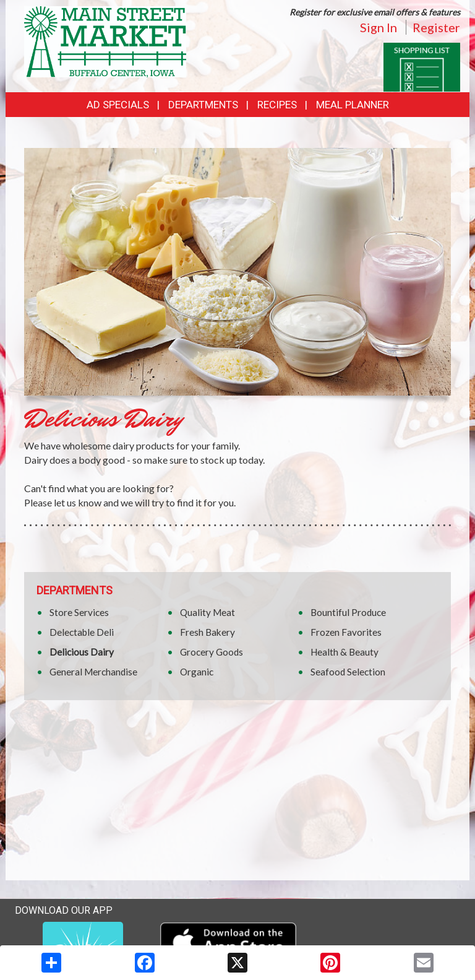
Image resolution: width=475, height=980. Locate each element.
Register (436, 27)
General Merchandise (93, 672)
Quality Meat (208, 612)
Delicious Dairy (82, 652)
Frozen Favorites (346, 632)
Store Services (79, 612)
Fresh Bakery (208, 632)
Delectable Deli (82, 632)
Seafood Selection (348, 672)
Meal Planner (353, 105)
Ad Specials (118, 105)
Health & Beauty (344, 652)
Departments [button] (203, 105)
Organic (197, 672)
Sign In (379, 27)
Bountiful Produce (348, 612)
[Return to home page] (105, 41)
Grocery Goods (212, 652)
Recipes (277, 105)
